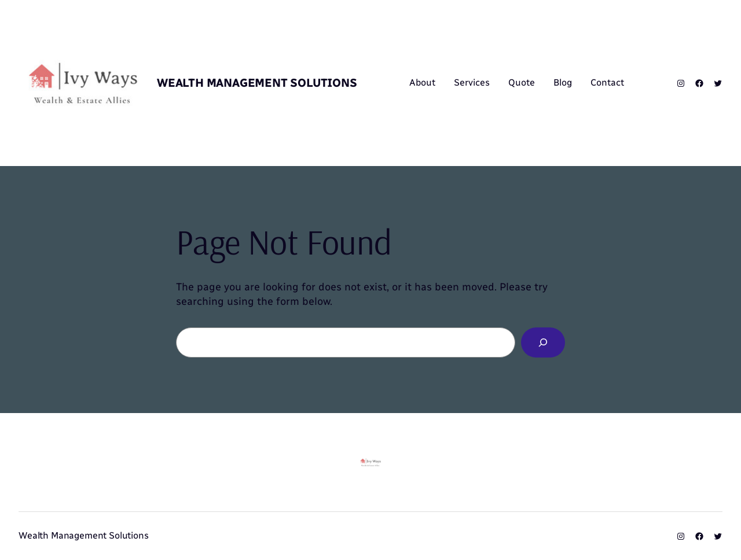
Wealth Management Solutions (257, 83)
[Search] (543, 342)
